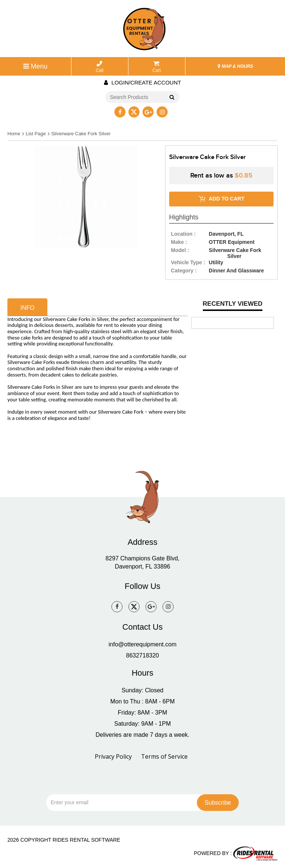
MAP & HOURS (235, 66)
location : (183, 234)
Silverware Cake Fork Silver (81, 134)
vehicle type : (188, 262)
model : (180, 250)
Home (14, 134)
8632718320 (143, 655)
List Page (36, 134)
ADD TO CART (222, 199)
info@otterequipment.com (142, 644)
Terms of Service (164, 756)
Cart (157, 67)
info (27, 308)
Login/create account (142, 82)
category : (184, 271)
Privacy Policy (113, 756)
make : (179, 242)
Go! (172, 97)
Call (100, 67)
